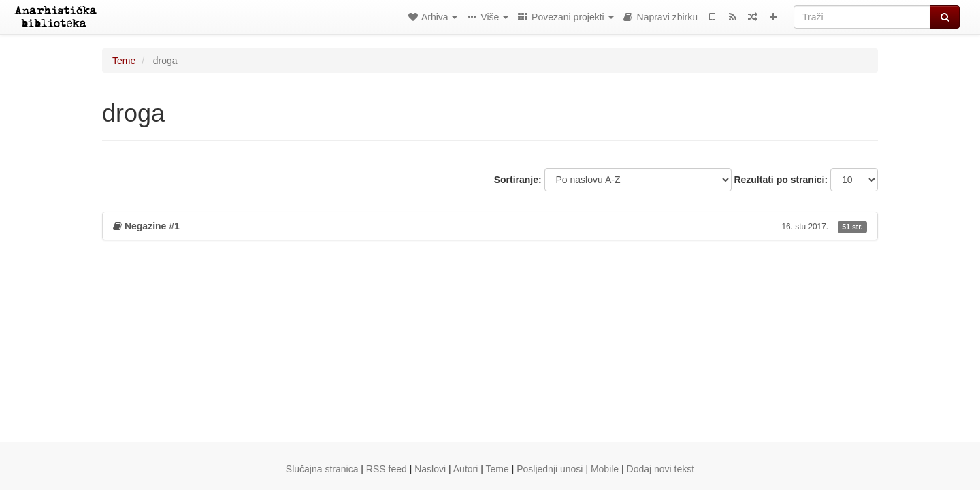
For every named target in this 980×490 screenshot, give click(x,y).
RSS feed (387, 469)
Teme (124, 61)
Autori (466, 469)
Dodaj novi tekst (661, 469)
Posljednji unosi (550, 469)
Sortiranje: (518, 180)
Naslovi (430, 469)
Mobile (605, 469)
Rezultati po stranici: (781, 180)
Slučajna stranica (322, 469)
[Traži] (862, 17)
